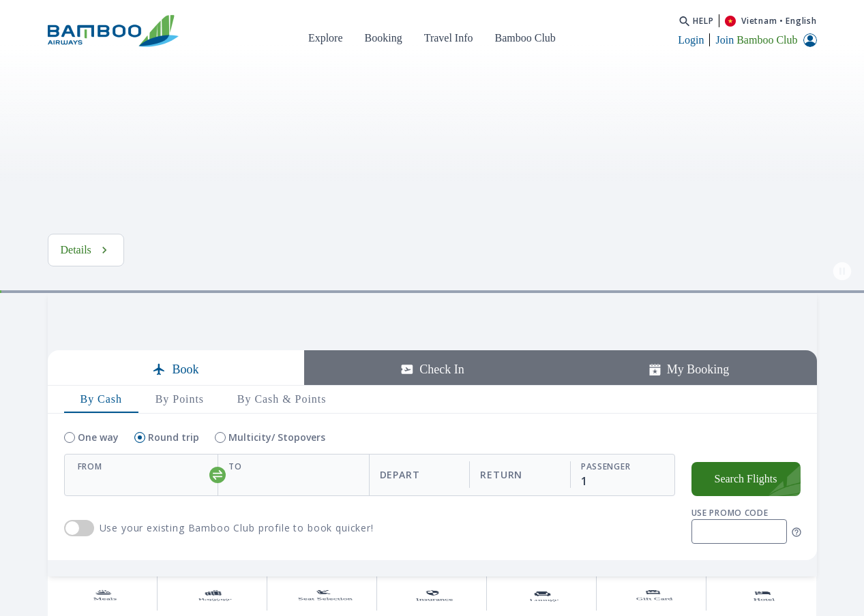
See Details (95, 289)
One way (98, 477)
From (90, 506)
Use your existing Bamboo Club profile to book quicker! (237, 567)
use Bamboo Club (79, 568)
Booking (384, 38)
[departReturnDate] (470, 514)
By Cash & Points (282, 438)
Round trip (174, 477)
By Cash (101, 438)
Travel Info (449, 38)
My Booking (689, 409)
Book (175, 409)
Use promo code (730, 552)
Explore (326, 38)
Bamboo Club (525, 38)
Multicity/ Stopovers (277, 477)
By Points (180, 438)
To (235, 506)
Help (703, 21)
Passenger (606, 506)
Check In (432, 409)
